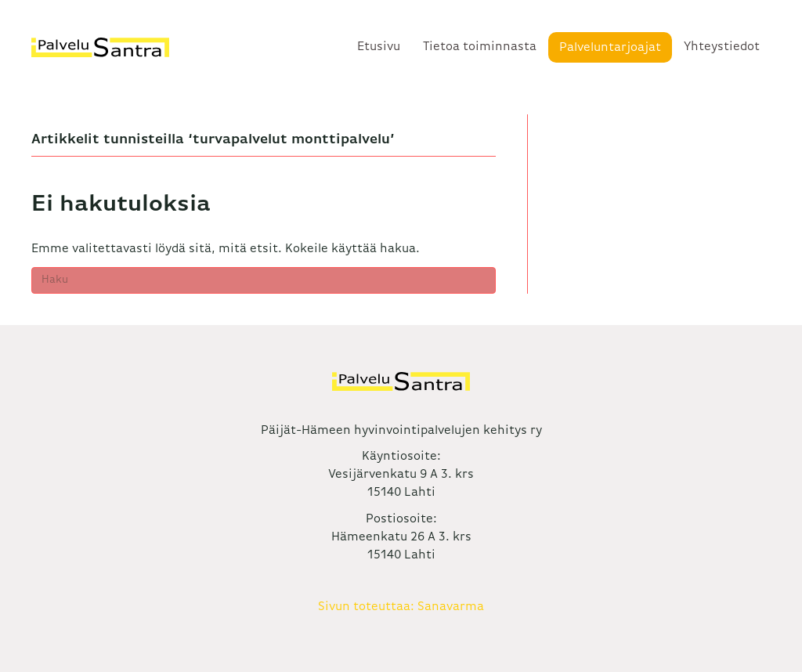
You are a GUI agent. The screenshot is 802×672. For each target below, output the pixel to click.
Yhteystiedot (722, 47)
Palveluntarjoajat (610, 48)
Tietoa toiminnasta (480, 47)
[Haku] (264, 280)
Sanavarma (451, 607)
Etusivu (379, 47)
